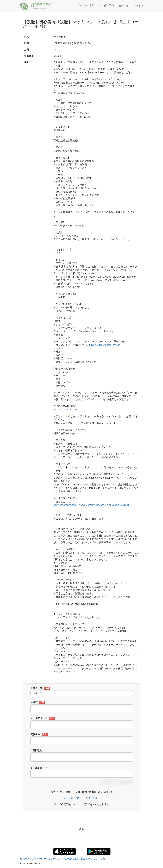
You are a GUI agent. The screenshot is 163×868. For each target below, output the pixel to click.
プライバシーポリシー (44, 859)
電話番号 (39, 734)
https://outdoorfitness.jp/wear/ (105, 345)
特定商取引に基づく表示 (94, 859)
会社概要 (25, 859)
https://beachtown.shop (66, 410)
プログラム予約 (86, 5)
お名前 (38, 702)
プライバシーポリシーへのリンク (79, 798)
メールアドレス (43, 718)
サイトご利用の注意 (68, 859)
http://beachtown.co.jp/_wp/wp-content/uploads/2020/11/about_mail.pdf (91, 505)
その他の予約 (107, 5)
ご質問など (36, 750)
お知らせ (124, 5)
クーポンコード (39, 768)
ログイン (138, 5)
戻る (82, 829)
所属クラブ (40, 688)
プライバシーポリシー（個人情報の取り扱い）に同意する (82, 792)
